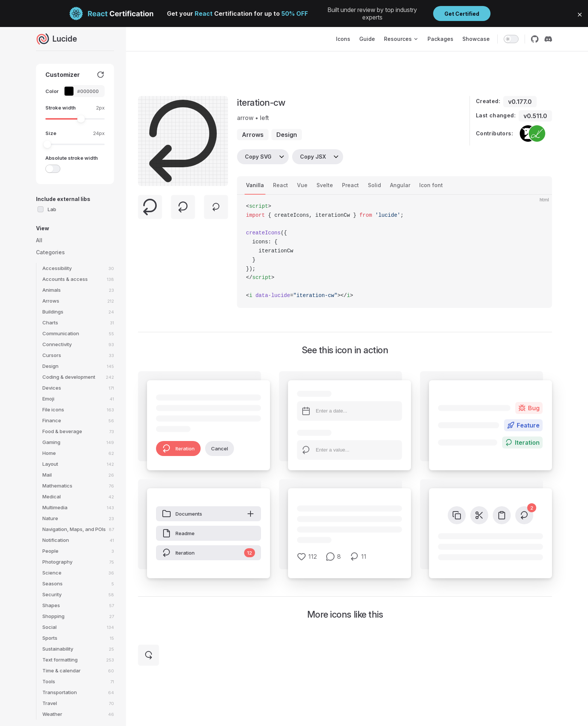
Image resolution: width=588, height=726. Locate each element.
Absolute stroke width (72, 158)
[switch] (511, 39)
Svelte (325, 185)
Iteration (178, 448)
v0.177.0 (520, 102)
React (280, 185)
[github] (535, 39)
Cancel (220, 448)
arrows (253, 135)
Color (52, 91)
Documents (208, 514)
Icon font (431, 185)
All (39, 240)
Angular (400, 185)
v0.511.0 (535, 116)
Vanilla (255, 185)
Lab (52, 209)
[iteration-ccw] (148, 655)
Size (51, 133)
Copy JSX (313, 157)
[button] (580, 15)
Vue (302, 185)
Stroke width (61, 108)
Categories (50, 252)
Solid (374, 185)
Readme (178, 533)
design (287, 135)
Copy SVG (258, 157)
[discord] (548, 39)
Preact (350, 185)
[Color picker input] (88, 91)
